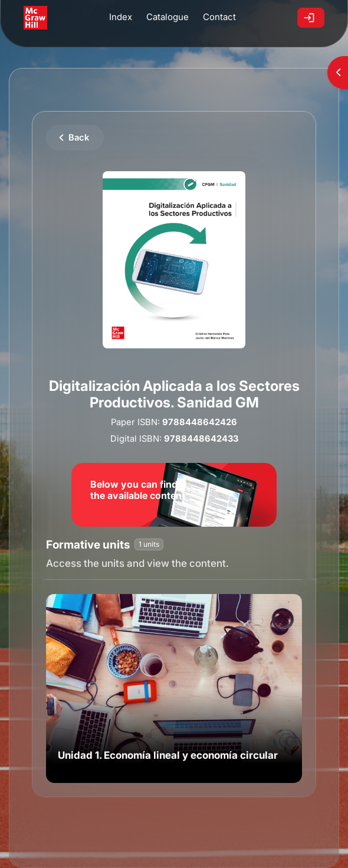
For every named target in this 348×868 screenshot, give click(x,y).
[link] (174, 688)
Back (79, 138)
